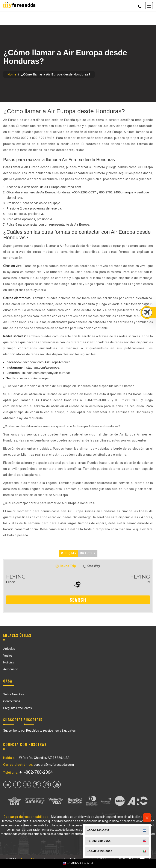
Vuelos (8, 656)
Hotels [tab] (88, 553)
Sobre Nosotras (14, 694)
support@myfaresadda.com (54, 765)
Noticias (9, 662)
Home (12, 74)
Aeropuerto (11, 669)
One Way (92, 566)
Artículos (9, 649)
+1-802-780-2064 (36, 772)
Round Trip (66, 566)
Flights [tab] (69, 553)
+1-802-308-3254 (80, 863)
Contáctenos (12, 701)
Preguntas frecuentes (17, 708)
